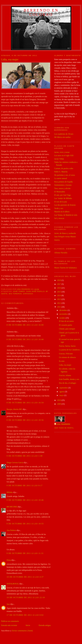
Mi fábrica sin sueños (62, 137)
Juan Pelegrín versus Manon (65, 237)
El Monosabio (60, 192)
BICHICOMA (12, 507)
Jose (8, 604)
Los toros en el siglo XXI (64, 155)
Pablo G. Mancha (61, 172)
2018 (59, 280)
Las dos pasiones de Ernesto (65, 205)
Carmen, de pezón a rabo (64, 168)
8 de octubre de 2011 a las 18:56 (25, 420)
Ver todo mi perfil (64, 428)
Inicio (28, 625)
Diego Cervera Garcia (15, 463)
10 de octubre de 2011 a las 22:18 (26, 597)
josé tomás (19, 291)
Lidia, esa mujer (65, 365)
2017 (59, 284)
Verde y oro (59, 208)
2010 (59, 400)
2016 (59, 288)
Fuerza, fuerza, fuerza (67, 346)
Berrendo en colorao (41, 12)
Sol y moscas (59, 218)
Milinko (10, 492)
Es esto (62, 361)
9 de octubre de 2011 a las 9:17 (25, 486)
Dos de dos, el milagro (68, 383)
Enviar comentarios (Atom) (22, 631)
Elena (9, 560)
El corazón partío (65, 325)
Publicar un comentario (10, 621)
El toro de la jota (61, 202)
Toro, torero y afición (62, 188)
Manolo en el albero (62, 212)
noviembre (64, 314)
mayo (62, 395)
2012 (59, 303)
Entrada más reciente (9, 625)
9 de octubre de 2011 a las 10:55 (25, 524)
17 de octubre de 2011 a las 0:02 (25, 615)
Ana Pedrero (11, 530)
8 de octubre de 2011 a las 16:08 (25, 339)
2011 (59, 307)
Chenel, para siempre (67, 329)
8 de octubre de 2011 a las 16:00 (25, 325)
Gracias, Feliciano (66, 354)
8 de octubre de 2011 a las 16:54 (25, 403)
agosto (62, 392)
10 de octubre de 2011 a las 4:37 (25, 577)
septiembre (64, 388)
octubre (63, 318)
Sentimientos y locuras (63, 185)
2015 (59, 292)
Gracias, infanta (65, 375)
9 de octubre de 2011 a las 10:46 (25, 500)
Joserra (57, 240)
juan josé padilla (35, 291)
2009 (59, 404)
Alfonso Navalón (61, 253)
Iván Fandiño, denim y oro (69, 379)
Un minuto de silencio (67, 357)
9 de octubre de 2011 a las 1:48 (25, 456)
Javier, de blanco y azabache (65, 233)
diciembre (63, 310)
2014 (59, 295)
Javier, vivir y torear (62, 152)
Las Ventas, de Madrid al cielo (66, 215)
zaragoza (28, 294)
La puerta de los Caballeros (69, 350)
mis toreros (15, 294)
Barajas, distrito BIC (14, 409)
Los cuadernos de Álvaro (64, 134)
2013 (59, 299)
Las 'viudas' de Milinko (63, 198)
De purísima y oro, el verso (65, 175)
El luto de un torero (66, 321)
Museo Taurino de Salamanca (65, 268)
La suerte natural (61, 178)
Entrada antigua (45, 625)
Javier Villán (59, 159)
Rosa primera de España (63, 182)
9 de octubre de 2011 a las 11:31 (25, 553)
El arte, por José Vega (62, 195)
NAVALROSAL (13, 584)
